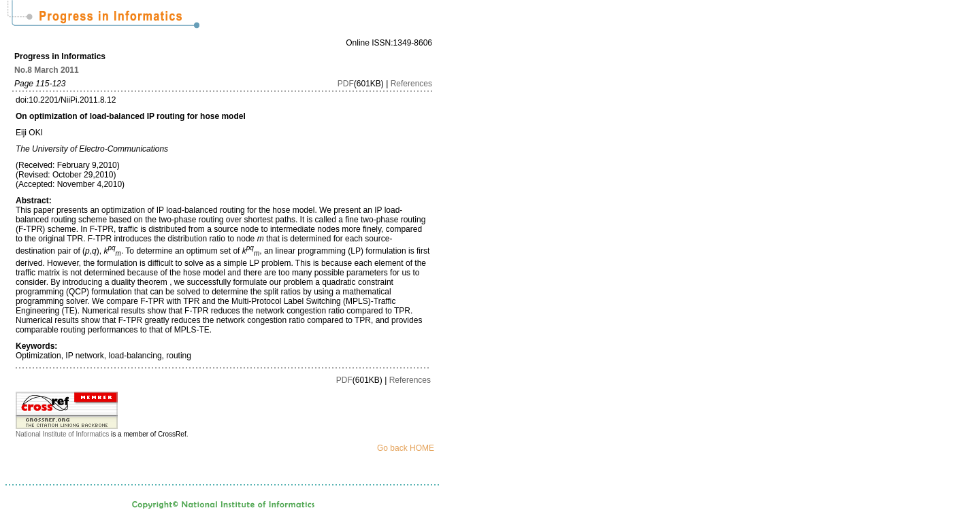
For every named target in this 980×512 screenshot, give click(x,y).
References (411, 84)
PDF (346, 84)
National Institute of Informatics (62, 434)
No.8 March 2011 (47, 70)
